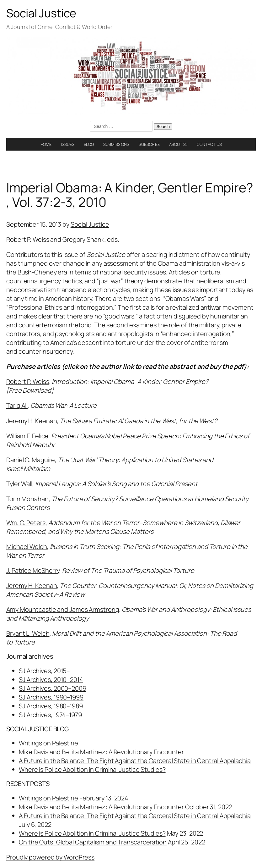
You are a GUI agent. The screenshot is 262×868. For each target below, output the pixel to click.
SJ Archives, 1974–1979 (50, 715)
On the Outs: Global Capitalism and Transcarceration (93, 842)
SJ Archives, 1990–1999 (51, 697)
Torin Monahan (27, 499)
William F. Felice (27, 436)
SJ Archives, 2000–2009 (53, 688)
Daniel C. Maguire (31, 460)
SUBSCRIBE (149, 144)
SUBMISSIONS (116, 144)
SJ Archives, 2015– (44, 671)
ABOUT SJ (178, 144)
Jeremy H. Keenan (32, 421)
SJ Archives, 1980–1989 (51, 706)
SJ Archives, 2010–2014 (51, 680)
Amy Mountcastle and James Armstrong (63, 609)
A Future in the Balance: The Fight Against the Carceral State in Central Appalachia (135, 761)
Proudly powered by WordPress (50, 857)
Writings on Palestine (48, 743)
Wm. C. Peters (26, 523)
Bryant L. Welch (28, 633)
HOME (46, 144)
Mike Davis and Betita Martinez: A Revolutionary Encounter (101, 752)
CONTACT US (209, 144)
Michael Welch (27, 547)
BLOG (89, 144)
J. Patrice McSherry (33, 570)
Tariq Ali (17, 405)
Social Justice (41, 13)
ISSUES (67, 144)
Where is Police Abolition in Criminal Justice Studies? (92, 769)
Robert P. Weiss (28, 381)
